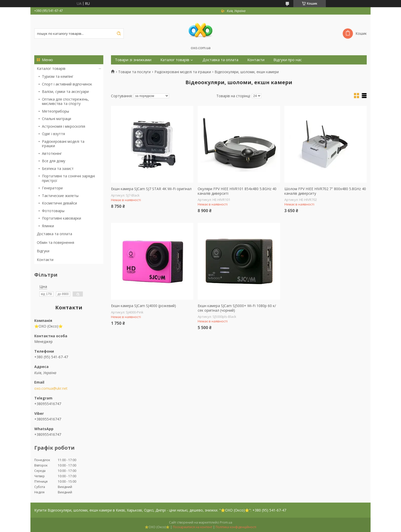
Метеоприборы (55, 111)
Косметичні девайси (59, 203)
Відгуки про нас (288, 60)
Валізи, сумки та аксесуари (65, 91)
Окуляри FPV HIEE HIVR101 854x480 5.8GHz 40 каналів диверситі (237, 191)
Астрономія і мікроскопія (64, 126)
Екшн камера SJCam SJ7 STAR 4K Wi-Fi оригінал (151, 189)
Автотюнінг (52, 153)
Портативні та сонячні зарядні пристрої (68, 178)
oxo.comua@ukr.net (51, 388)
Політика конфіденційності (236, 527)
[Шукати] (119, 34)
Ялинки (48, 226)
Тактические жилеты (60, 196)
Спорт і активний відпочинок (67, 84)
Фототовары (53, 211)
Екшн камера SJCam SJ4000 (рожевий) (143, 306)
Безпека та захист (58, 169)
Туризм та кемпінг (58, 76)
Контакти (45, 260)
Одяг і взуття (53, 134)
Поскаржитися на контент (193, 527)
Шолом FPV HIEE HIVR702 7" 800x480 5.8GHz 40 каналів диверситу (325, 191)
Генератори (52, 188)
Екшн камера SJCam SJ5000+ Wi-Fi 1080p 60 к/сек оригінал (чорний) (237, 308)
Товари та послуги (134, 72)
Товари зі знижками (133, 60)
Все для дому (54, 161)
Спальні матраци (57, 119)
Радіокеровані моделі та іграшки (63, 144)
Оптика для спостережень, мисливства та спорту (65, 101)
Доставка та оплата (54, 234)
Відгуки (43, 251)
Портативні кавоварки (62, 218)
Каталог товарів (51, 68)
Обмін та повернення (55, 242)
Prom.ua (226, 522)
